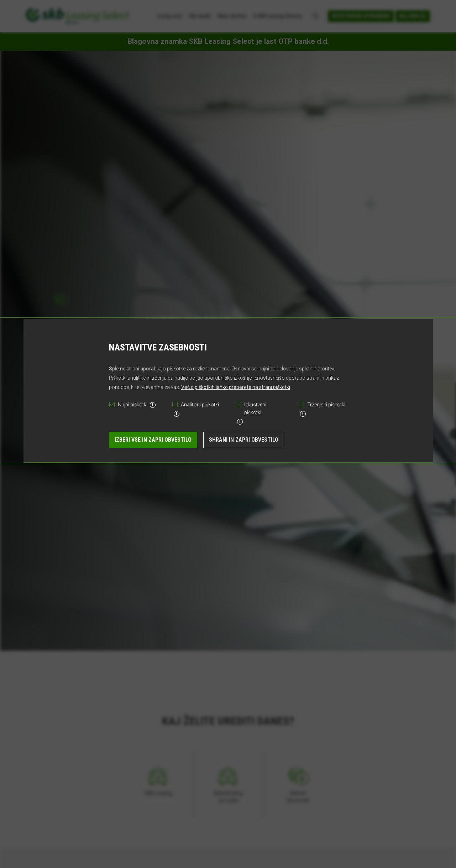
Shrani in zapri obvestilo (244, 440)
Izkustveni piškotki (255, 409)
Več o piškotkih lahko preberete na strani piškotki (236, 387)
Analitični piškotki (200, 405)
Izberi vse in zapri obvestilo (153, 440)
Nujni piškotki (133, 405)
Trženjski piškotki (326, 405)
